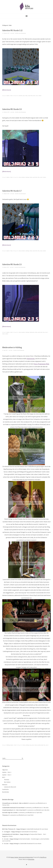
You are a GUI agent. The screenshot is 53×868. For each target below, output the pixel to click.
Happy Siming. (15, 857)
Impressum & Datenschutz (26, 857)
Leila (13, 33)
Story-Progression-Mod (41, 364)
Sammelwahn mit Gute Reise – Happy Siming (15, 834)
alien (20, 177)
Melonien (5, 785)
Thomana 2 (6, 815)
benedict (21, 96)
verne (37, 96)
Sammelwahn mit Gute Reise (29, 832)
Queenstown (31, 359)
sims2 (41, 177)
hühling (28, 745)
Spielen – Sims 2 (7, 772)
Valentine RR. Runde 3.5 (12, 264)
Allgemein (5, 770)
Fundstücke (5, 789)
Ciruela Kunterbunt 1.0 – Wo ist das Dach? (14, 810)
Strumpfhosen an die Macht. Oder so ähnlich (15, 803)
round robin (30, 96)
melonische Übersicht (10, 787)
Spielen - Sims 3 (14, 745)
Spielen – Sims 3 (7, 775)
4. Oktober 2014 (6, 267)
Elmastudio (31, 859)
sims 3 (47, 745)
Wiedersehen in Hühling (12, 347)
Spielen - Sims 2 (10, 96)
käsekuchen (32, 332)
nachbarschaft (40, 745)
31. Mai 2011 (5, 350)
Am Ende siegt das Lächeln (10, 813)
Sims (34, 96)
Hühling (8, 745)
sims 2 (47, 332)
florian (24, 745)
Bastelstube (6, 792)
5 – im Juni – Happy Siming (10, 839)
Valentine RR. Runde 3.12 (12, 30)
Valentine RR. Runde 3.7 (12, 191)
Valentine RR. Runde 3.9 (12, 109)
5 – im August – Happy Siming (11, 832)
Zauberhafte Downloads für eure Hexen (13, 808)
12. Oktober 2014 (6, 112)
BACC (4, 777)
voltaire (40, 96)
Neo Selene (7, 782)
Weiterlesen (7, 90)
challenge (27, 177)
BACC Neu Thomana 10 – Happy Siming (13, 829)
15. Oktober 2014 (6, 33)
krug (30, 745)
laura (33, 745)
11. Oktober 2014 (6, 194)
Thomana (7, 780)
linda (26, 96)
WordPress (43, 857)
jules (24, 96)
